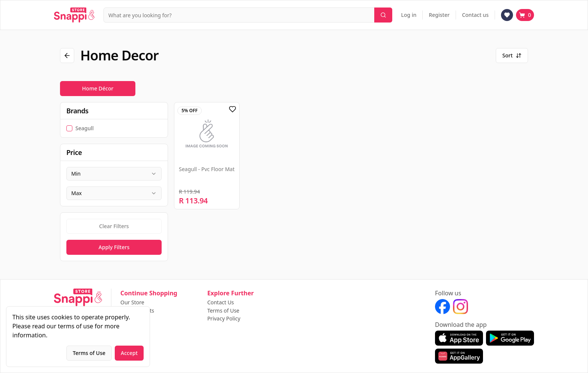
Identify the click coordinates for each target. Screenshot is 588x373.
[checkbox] (69, 128)
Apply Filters (114, 247)
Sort (512, 55)
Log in (409, 15)
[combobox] (114, 174)
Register (439, 15)
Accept (129, 353)
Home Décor (98, 88)
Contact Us (221, 302)
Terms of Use (223, 311)
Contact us (475, 15)
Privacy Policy (224, 319)
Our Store (132, 302)
